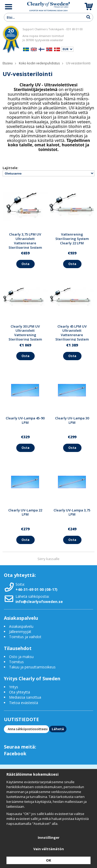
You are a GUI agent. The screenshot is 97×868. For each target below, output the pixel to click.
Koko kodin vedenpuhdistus (39, 63)
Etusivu (8, 63)
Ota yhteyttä (20, 692)
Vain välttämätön (49, 849)
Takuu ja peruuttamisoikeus (32, 667)
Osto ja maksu (22, 657)
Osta (25, 264)
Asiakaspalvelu (21, 626)
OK (48, 860)
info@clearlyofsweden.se (39, 602)
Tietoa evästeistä (24, 703)
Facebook (15, 753)
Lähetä (58, 729)
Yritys (14, 687)
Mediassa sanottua (25, 697)
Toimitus (16, 662)
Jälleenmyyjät (20, 632)
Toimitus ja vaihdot (25, 637)
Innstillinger (49, 837)
